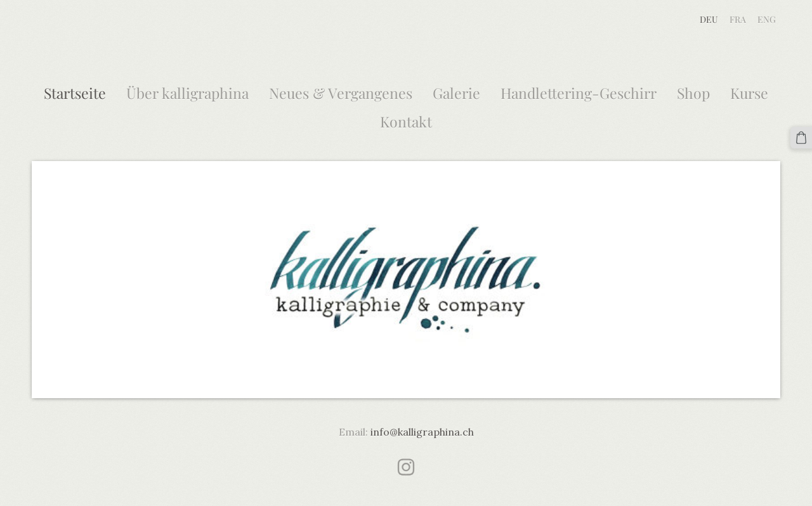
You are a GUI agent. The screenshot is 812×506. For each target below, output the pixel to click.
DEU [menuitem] (709, 19)
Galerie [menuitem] (456, 93)
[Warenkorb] (801, 138)
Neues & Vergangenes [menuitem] (341, 93)
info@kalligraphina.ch (422, 432)
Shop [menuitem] (693, 93)
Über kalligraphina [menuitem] (187, 93)
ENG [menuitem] (767, 19)
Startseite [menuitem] (75, 93)
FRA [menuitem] (738, 19)
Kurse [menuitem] (749, 93)
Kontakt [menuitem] (406, 121)
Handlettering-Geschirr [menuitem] (579, 93)
